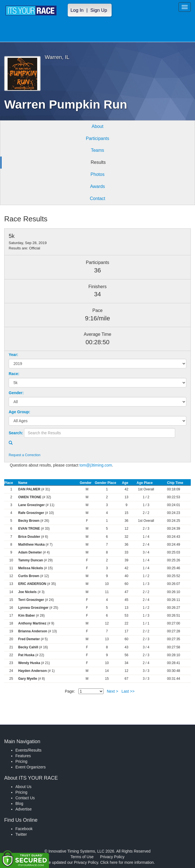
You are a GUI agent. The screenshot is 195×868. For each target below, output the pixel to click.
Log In (77, 10)
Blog (19, 803)
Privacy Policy (112, 857)
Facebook (24, 829)
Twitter (21, 834)
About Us (24, 787)
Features (23, 756)
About (98, 126)
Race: (14, 374)
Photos (98, 174)
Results (98, 162)
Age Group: (19, 412)
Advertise (24, 809)
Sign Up (99, 10)
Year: (13, 355)
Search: (16, 433)
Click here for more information (127, 862)
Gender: (16, 393)
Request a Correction (24, 455)
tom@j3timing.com (96, 465)
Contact (97, 198)
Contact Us (25, 798)
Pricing (21, 761)
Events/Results (28, 750)
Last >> (128, 691)
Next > (113, 691)
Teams (97, 150)
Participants (98, 138)
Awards (97, 186)
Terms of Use (82, 857)
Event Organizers (30, 767)
